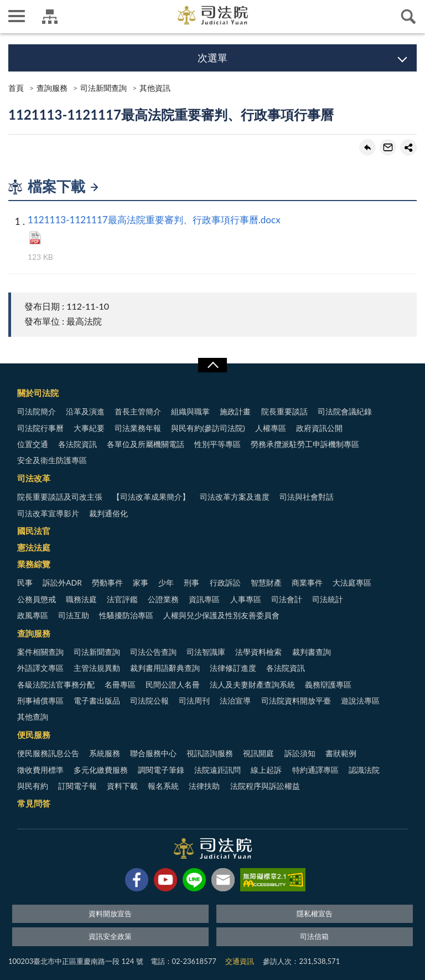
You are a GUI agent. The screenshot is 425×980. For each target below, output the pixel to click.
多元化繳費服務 (101, 770)
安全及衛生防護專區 (52, 460)
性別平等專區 (217, 444)
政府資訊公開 (319, 428)
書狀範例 (341, 753)
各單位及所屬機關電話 (146, 444)
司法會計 (287, 599)
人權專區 (271, 428)
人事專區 (246, 599)
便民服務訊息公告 (48, 753)
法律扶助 (204, 786)
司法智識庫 (206, 652)
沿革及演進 (85, 411)
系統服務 (105, 753)
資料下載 (122, 786)
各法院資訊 (77, 444)
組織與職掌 (190, 411)
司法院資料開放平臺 (296, 701)
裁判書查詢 (312, 652)
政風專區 (33, 615)
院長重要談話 (284, 411)
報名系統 (163, 786)
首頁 (16, 88)
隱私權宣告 (315, 914)
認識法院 (364, 770)
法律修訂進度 (233, 668)
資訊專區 (204, 599)
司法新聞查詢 (103, 88)
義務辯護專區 (328, 684)
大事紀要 (89, 428)
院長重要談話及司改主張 (60, 497)
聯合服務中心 (153, 753)
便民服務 (34, 735)
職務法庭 (81, 599)
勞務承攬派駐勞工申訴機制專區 (305, 444)
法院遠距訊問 (217, 770)
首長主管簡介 (138, 411)
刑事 (191, 583)
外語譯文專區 (40, 668)
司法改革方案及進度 (235, 497)
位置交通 (33, 444)
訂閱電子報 (77, 786)
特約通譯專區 (315, 770)
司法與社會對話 (307, 497)
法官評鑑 (122, 599)
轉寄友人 (388, 147)
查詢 (408, 17)
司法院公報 (149, 701)
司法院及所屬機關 (50, 17)
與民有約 (33, 786)
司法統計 (328, 599)
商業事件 (307, 583)
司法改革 (34, 478)
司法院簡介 (37, 411)
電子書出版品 (97, 701)
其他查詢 (33, 717)
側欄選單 (17, 16)
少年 (166, 583)
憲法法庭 (34, 547)
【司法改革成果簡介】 (151, 497)
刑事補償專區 (40, 701)
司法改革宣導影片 (48, 513)
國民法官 (34, 531)
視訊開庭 (258, 753)
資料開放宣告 (110, 914)
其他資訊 (155, 88)
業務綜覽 (34, 564)
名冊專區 (120, 684)
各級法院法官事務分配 (56, 684)
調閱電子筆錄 (161, 770)
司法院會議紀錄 (345, 411)
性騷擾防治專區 (126, 615)
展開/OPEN (212, 365)
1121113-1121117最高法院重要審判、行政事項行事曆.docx (154, 220)
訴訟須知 (300, 753)
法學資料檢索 (258, 652)
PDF (35, 238)
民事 (25, 583)
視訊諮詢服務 (210, 753)
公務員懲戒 (37, 599)
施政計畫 (235, 411)
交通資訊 (240, 961)
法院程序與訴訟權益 (265, 786)
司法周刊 (194, 701)
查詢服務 (52, 88)
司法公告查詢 (153, 652)
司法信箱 (314, 936)
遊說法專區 (360, 701)
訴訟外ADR (62, 583)
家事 (141, 583)
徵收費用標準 (40, 770)
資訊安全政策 (110, 936)
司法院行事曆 (40, 428)
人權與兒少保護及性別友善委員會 (221, 615)
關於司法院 (38, 393)
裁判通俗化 (108, 513)
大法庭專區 (352, 583)
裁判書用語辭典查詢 (165, 668)
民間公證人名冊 (173, 684)
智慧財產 (266, 583)
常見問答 (34, 803)
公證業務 (163, 599)
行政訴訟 (225, 583)
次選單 (212, 58)
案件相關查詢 (40, 652)
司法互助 (74, 615)
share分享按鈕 (408, 147)
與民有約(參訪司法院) (208, 428)
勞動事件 (107, 583)
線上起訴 (266, 770)
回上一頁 (367, 147)
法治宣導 (235, 701)
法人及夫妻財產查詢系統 (252, 684)
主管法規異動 (97, 668)
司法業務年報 (138, 428)
